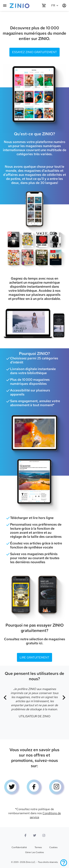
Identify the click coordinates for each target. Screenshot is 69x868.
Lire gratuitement (34, 657)
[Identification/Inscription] (64, 6)
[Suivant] (64, 698)
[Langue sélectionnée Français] (55, 6)
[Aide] (64, 863)
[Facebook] (35, 788)
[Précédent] (5, 698)
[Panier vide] (44, 6)
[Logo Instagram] (57, 788)
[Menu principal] (5, 6)
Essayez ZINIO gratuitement (34, 52)
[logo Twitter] (12, 788)
